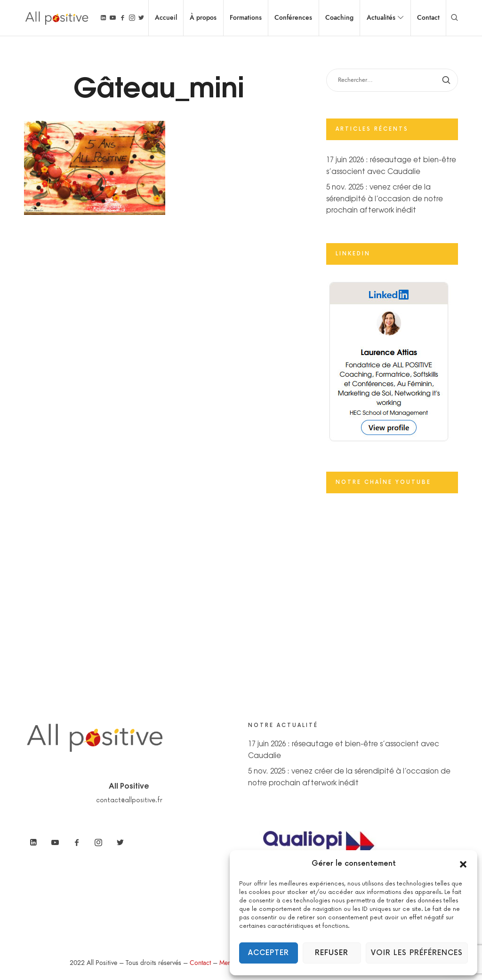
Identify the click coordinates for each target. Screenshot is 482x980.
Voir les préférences (417, 953)
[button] (463, 864)
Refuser (332, 953)
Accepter (269, 953)
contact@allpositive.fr (129, 800)
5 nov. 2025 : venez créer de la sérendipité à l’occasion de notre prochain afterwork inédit (385, 198)
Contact (200, 963)
